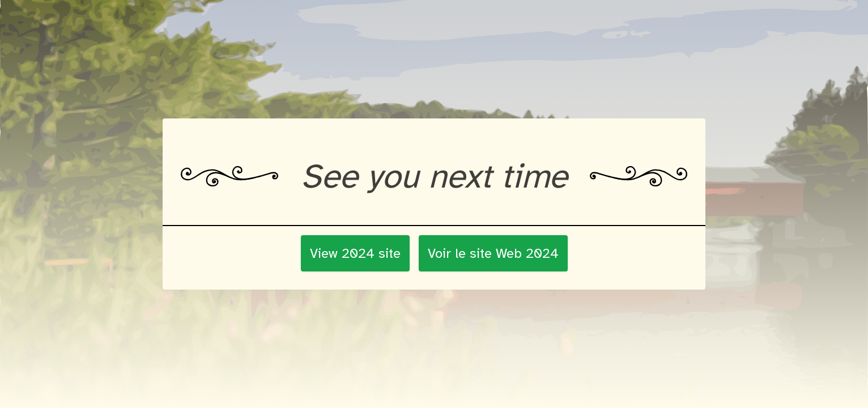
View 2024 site (355, 253)
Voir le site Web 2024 (493, 253)
